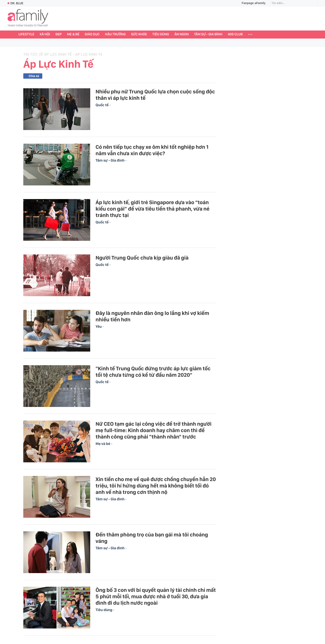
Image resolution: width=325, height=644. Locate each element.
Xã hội (45, 34)
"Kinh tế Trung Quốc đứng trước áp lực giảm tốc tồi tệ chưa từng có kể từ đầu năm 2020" (153, 372)
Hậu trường (115, 34)
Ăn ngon (182, 34)
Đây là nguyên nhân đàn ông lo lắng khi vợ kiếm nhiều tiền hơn (152, 316)
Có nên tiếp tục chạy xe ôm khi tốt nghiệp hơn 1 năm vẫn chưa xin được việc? (152, 150)
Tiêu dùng (161, 34)
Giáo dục (92, 34)
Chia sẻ (34, 76)
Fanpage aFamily (252, 3)
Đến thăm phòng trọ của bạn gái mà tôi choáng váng (152, 538)
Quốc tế (102, 105)
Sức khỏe (139, 34)
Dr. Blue (15, 3)
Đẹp (59, 34)
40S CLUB (235, 34)
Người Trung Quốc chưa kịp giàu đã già (142, 258)
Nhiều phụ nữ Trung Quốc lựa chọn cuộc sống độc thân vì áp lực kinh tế (155, 95)
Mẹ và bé (103, 444)
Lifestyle (26, 34)
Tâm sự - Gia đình (208, 34)
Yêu (99, 327)
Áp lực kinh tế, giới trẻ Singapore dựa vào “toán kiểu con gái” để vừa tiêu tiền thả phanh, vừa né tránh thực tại (152, 209)
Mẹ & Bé (73, 34)
